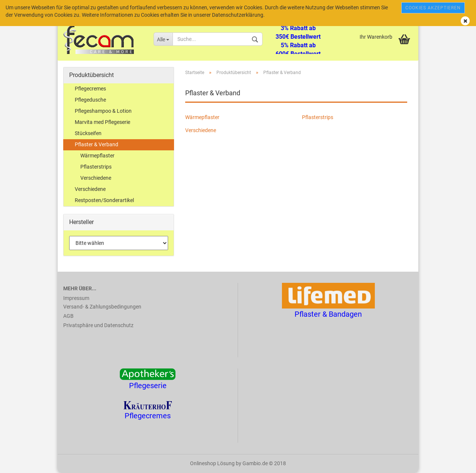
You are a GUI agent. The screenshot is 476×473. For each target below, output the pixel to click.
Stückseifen (88, 133)
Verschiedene (201, 130)
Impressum (76, 298)
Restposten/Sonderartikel (104, 200)
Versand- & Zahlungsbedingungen (102, 307)
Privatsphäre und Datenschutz (98, 325)
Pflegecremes (90, 89)
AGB (68, 316)
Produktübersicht (91, 75)
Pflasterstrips (318, 117)
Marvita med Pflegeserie (102, 122)
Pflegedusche (90, 100)
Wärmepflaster (202, 117)
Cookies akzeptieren (433, 8)
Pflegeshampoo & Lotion (103, 111)
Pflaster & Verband (97, 144)
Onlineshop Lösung (212, 463)
